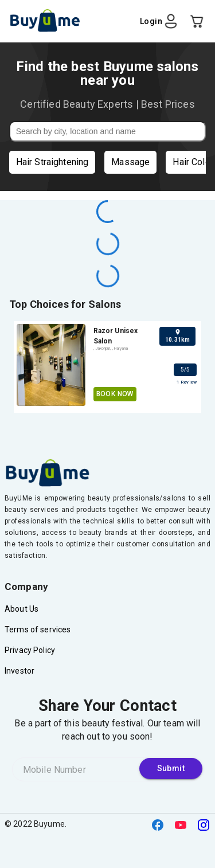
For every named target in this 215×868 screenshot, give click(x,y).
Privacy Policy (30, 650)
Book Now (115, 394)
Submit (171, 769)
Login (160, 21)
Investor (19, 671)
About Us (21, 609)
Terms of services (38, 630)
